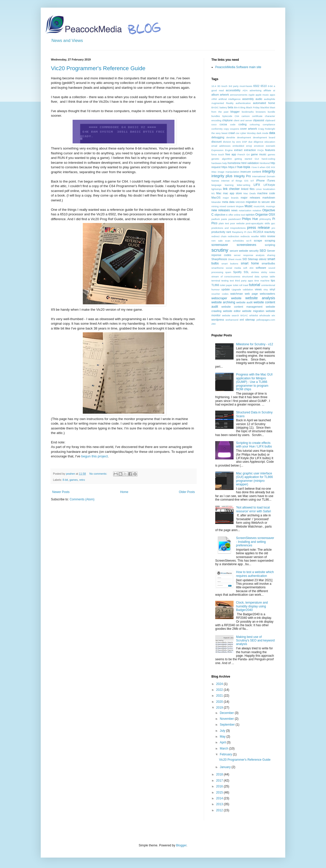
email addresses (221, 146)
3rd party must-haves (240, 86)
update (226, 289)
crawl (232, 133)
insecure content (251, 172)
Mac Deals (250, 193)
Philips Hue (250, 219)
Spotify (237, 272)
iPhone (261, 181)
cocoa (223, 124)
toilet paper (226, 285)
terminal (216, 281)
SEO (263, 251)
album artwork (220, 95)
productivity (218, 232)
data (272, 133)
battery (223, 107)
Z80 (214, 324)
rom (214, 241)
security (254, 251)
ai (274, 90)
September (228, 725)
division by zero (232, 142)
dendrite (231, 137)
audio (259, 99)
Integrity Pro (242, 176)
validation (248, 289)
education (270, 142)
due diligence (256, 142)
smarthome (218, 268)
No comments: (99, 474)
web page (251, 294)
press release (258, 228)
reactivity (270, 232)
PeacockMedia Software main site (238, 67)
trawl (246, 285)
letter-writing (243, 185)
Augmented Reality (222, 103)
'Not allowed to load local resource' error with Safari (254, 509)
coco (214, 124)
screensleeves (246, 245)
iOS (246, 181)
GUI (257, 159)
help (225, 163)
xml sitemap (247, 320)
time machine (262, 281)
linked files (248, 189)
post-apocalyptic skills (258, 223)
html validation (250, 163)
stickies (255, 272)
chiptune (228, 120)
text (232, 281)
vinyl (272, 289)
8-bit (65, 480)
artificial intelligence (230, 99)
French (241, 154)
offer (231, 215)
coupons (234, 129)
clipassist (259, 120)
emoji (249, 146)
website (236, 298)
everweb (270, 146)
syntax (265, 276)
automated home (264, 103)
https (224, 167)
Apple (252, 95)
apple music (262, 95)
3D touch (222, 86)
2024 (220, 684)
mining (215, 206)
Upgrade (236, 289)
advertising (255, 90)
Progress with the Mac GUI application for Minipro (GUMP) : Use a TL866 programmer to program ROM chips (254, 382)
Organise (262, 215)
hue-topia (244, 167)
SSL (246, 272)
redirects (245, 236)
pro (273, 228)
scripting (270, 245)
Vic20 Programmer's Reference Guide (98, 68)
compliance (269, 124)
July (223, 731)
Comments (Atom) (82, 499)
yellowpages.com (266, 320)
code (233, 124)
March (225, 749)
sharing (271, 255)
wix (273, 315)
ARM (214, 99)
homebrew (234, 163)
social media (233, 268)
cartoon (246, 116)
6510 (264, 86)
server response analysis (249, 255)
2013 (220, 804)
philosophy (265, 219)
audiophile (269, 99)
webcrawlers (267, 294)
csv (237, 133)
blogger (235, 112)
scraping (270, 241)
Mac (219, 193)
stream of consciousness (226, 276)
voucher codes (220, 294)
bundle (271, 112)
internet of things (232, 181)
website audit (244, 302)
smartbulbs (268, 263)
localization (269, 189)
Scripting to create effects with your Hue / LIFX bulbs (254, 445)
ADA (245, 90)
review (271, 236)
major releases (250, 198)
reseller (255, 236)
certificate (257, 116)
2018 (220, 774)
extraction (250, 150)
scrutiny (220, 250)
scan (228, 241)
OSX (272, 215)
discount (216, 142)
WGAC (244, 315)
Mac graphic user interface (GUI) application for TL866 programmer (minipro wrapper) (255, 479)
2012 (220, 810)
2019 (220, 708)
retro (82, 480)
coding (242, 124)
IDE (268, 167)
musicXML (259, 206)
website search (231, 315)
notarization (245, 210)
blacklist (265, 107)
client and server (243, 120)
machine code (266, 193)
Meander (216, 202)
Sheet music (235, 259)
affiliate (267, 90)
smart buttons (230, 264)
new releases (221, 210)
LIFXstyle (269, 185)
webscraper (219, 298)
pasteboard (235, 219)
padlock (216, 219)
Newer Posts (61, 492)
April (223, 742)
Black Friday (253, 107)
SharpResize (219, 259)
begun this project (94, 456)
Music (248, 206)
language (216, 185)
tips (273, 280)
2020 (220, 702)
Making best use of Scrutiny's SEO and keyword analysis (255, 641)
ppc (273, 223)
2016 (220, 786)
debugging (218, 137)
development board (264, 137)
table (272, 276)
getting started (243, 159)
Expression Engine (222, 150)
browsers (261, 112)
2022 (220, 690)
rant (229, 232)
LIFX (257, 185)
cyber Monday (248, 133)
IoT (252, 181)
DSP (244, 142)
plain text (224, 223)
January (226, 767)
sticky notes (268, 272)
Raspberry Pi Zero (242, 232)
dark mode (262, 133)
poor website (237, 223)
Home (124, 492)
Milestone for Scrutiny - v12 (255, 344)
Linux (259, 189)
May (223, 737)
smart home (250, 263)
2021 (220, 696)
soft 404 (248, 268)
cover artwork (249, 129)
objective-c (221, 215)
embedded (238, 146)
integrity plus (222, 176)
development (244, 137)
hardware (216, 163)
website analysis (260, 298)
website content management (242, 307)
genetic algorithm (222, 159)
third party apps (244, 281)
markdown (269, 198)
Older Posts (187, 492)
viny (266, 289)
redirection (233, 236)
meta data (228, 202)
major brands (231, 198)
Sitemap (253, 259)
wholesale (265, 315)
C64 (237, 116)
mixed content (227, 206)
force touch (218, 154)
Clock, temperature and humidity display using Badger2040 (252, 606)
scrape (258, 241)
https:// (232, 167)
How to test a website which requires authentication (255, 574)
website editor (232, 311)
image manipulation (229, 172)
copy (226, 129)
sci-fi (249, 241)
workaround (232, 320)
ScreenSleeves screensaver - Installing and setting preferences (255, 542)
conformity (217, 129)
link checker (231, 189)
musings (270, 206)
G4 (248, 154)
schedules (238, 241)
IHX (273, 167)
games (74, 480)
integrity (269, 171)
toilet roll (238, 285)
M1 (213, 193)
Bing (243, 107)
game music (259, 154)
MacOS (216, 198)
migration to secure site (260, 202)
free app (231, 154)
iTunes (271, 181)
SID (245, 259)
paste (224, 219)
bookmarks (248, 112)
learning (229, 185)
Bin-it (237, 107)
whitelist (254, 315)
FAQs (261, 150)
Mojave (240, 206)
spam (228, 272)
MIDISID (240, 202)
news (234, 210)
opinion (250, 215)
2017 (220, 781)
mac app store (232, 193)
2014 (220, 798)
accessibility (233, 90)
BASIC (215, 107)
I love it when (258, 167)
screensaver (220, 245)
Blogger (181, 845)
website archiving (223, 302)
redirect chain (219, 236)
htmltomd (265, 163)
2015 (220, 792)
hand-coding (268, 159)
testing (225, 281)
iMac (214, 172)
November (227, 719)
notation (257, 210)
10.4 (214, 86)
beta (230, 107)
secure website (239, 251)
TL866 (215, 285)
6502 (256, 86)
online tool (239, 215)
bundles (216, 116)
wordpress (218, 320)
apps (272, 95)
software (261, 268)
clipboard (270, 120)
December (227, 713)
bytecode (227, 116)
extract (238, 150)
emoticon (259, 146)
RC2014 (258, 232)
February (226, 754)
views (258, 289)
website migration (253, 311)
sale (220, 241)
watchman (236, 294)
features (270, 150)
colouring (255, 124)
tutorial (255, 285)
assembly (248, 99)
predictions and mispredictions (229, 228)
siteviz (263, 259)
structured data (251, 276)
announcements (239, 95)
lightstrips (217, 189)
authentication (243, 103)
